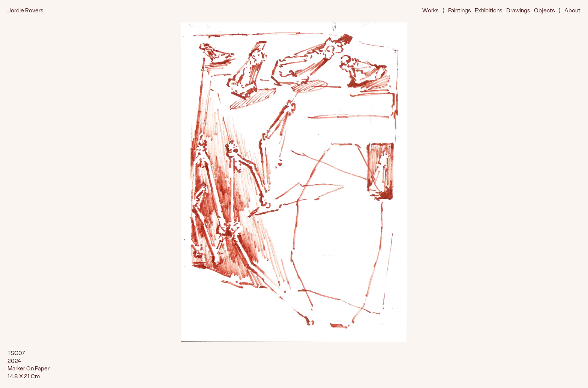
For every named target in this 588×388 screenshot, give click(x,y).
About (572, 11)
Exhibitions (489, 11)
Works (430, 11)
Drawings (518, 11)
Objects (544, 11)
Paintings (460, 11)
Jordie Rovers (25, 11)
